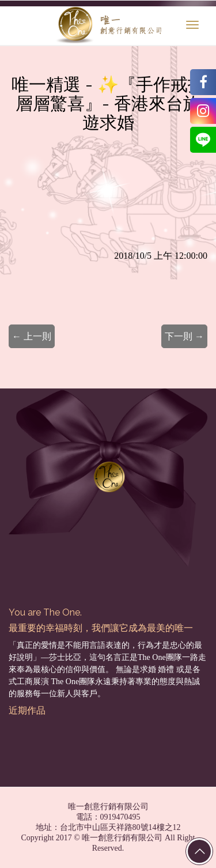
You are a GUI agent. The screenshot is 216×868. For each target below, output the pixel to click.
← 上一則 (32, 336)
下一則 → (184, 336)
